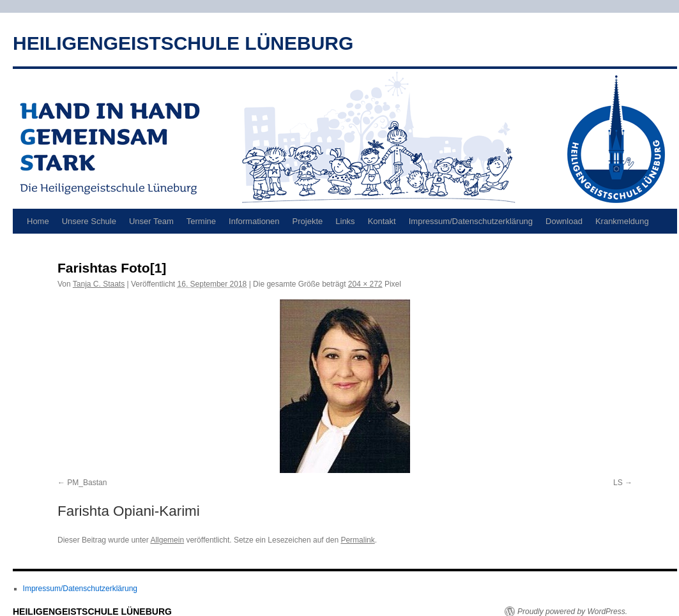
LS (618, 483)
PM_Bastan (87, 483)
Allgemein (167, 540)
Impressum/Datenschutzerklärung (471, 221)
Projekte (308, 221)
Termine (201, 221)
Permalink (357, 540)
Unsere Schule (89, 221)
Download (564, 221)
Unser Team (151, 221)
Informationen (254, 221)
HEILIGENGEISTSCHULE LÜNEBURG (183, 43)
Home (38, 221)
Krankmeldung (622, 221)
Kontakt (382, 221)
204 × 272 (365, 284)
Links (345, 221)
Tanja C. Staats (99, 284)
